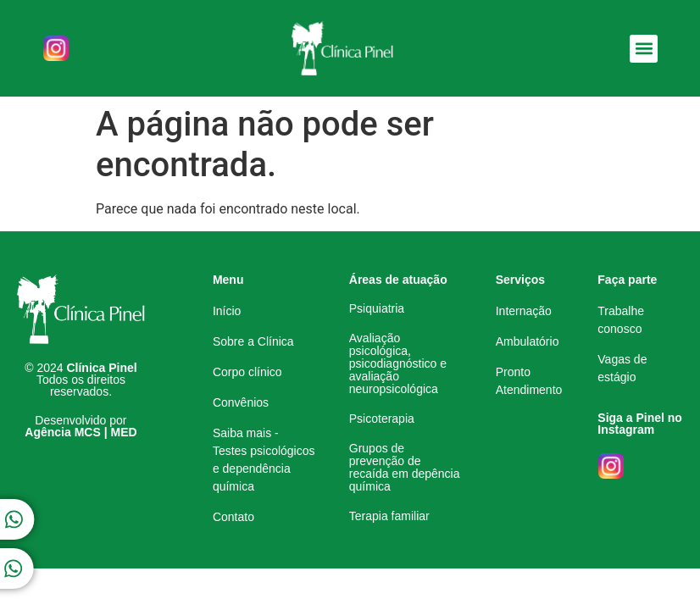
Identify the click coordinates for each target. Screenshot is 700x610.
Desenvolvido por (81, 426)
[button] (644, 49)
